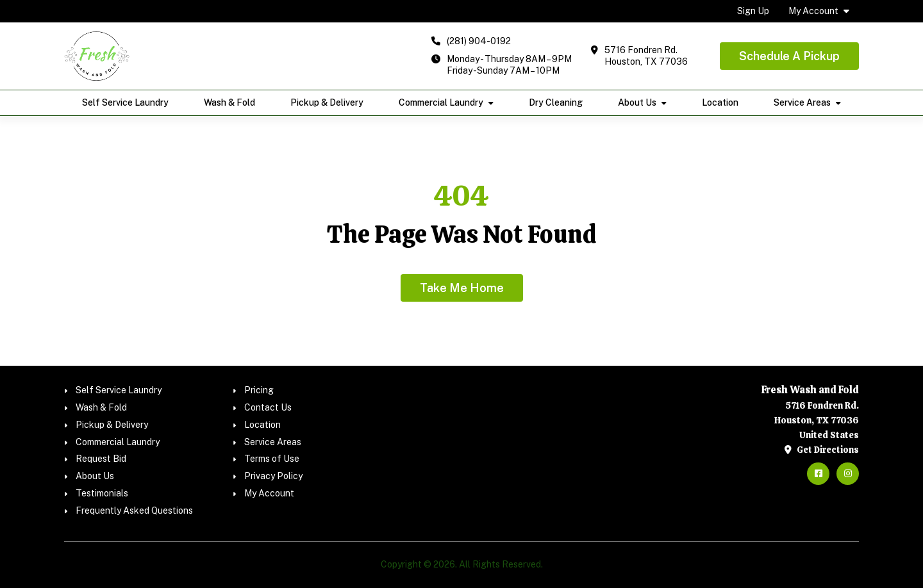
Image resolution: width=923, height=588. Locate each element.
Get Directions (822, 450)
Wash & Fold (229, 102)
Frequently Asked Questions (134, 510)
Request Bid (101, 459)
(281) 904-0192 (479, 41)
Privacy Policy (273, 476)
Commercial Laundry (441, 102)
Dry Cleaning (556, 102)
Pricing (259, 390)
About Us (637, 102)
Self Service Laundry (125, 102)
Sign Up (753, 11)
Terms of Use (272, 459)
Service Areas (802, 102)
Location (720, 102)
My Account (813, 11)
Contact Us (268, 407)
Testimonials (102, 493)
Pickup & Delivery (327, 102)
